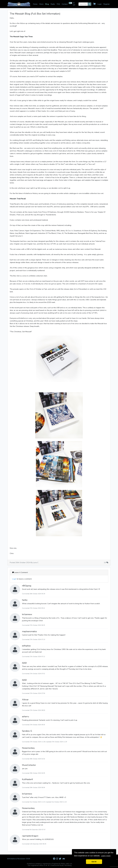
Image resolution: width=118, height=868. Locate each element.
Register (107, 4)
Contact (65, 4)
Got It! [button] (94, 862)
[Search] (89, 4)
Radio (53, 4)
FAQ (58, 4)
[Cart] (95, 4)
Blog (47, 4)
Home (35, 4)
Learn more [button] (106, 856)
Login (100, 4)
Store (41, 4)
